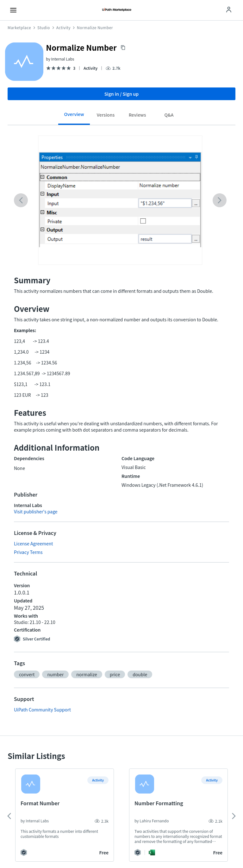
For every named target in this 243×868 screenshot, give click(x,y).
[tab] (74, 116)
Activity (63, 28)
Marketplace (19, 28)
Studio (44, 28)
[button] (27, 674)
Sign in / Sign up (122, 94)
